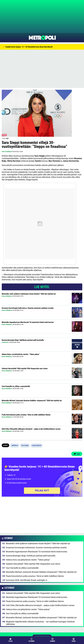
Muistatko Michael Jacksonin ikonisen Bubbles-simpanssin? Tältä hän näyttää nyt (32, 400)
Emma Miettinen (7, 296)
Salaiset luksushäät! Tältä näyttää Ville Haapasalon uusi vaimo (25, 368)
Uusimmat (8, 538)
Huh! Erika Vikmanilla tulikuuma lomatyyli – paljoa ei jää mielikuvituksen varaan (31, 429)
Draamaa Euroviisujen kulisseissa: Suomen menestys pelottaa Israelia (28, 308)
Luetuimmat (9, 588)
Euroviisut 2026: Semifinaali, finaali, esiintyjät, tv (27, 580)
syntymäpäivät (37, 445)
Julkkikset (15, 445)
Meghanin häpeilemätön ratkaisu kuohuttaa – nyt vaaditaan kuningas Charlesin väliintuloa (40, 623)
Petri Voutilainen (7, 152)
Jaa (77, 454)
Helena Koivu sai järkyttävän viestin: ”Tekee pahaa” (21, 354)
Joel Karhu (5, 342)
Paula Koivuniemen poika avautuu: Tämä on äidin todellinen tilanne (26, 415)
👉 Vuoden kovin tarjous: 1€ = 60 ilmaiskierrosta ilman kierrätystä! (28, 47)
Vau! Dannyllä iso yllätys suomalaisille (16, 386)
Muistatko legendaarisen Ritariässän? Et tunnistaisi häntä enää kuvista (28, 322)
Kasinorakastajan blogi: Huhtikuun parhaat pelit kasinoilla (23, 340)
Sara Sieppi (25, 445)
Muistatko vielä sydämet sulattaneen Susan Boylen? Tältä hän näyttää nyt (29, 294)
